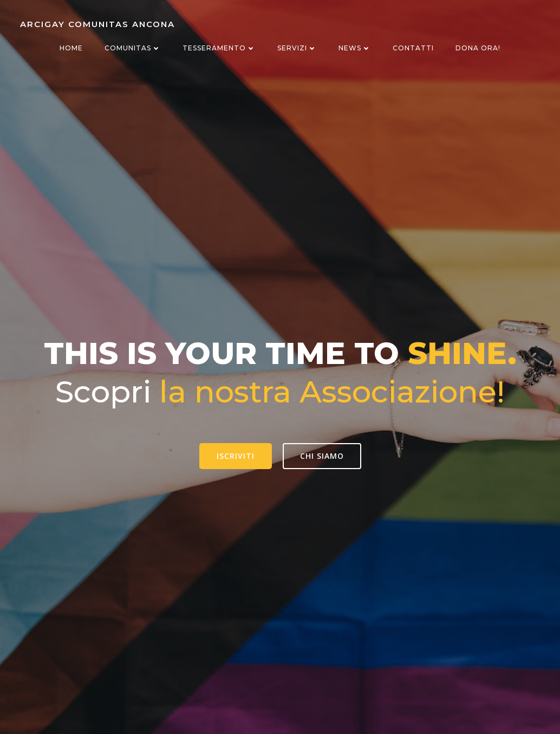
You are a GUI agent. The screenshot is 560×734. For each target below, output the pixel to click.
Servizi (297, 48)
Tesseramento (219, 48)
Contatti (413, 48)
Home (71, 48)
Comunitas (133, 48)
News (355, 48)
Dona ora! (478, 48)
